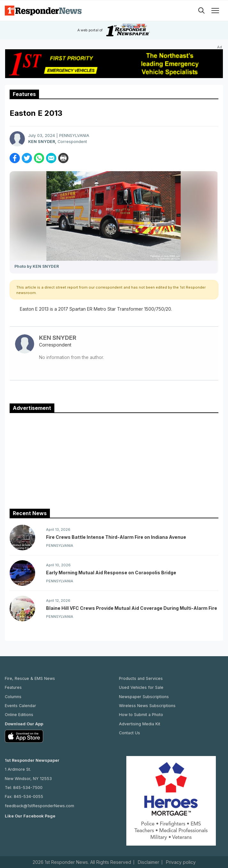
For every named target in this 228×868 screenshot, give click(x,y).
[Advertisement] (114, 459)
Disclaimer (149, 862)
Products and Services (141, 678)
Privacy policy (181, 862)
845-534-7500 (28, 788)
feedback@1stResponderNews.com (39, 806)
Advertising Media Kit (140, 724)
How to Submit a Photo (141, 715)
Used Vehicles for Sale (141, 687)
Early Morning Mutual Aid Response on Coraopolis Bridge (111, 573)
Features (13, 687)
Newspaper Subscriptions (144, 697)
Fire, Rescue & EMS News (30, 678)
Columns (13, 697)
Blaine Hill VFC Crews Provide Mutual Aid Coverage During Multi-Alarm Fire (132, 608)
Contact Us (130, 733)
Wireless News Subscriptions (147, 706)
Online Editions (19, 715)
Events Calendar (20, 706)
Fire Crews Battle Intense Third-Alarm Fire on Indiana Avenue (116, 537)
